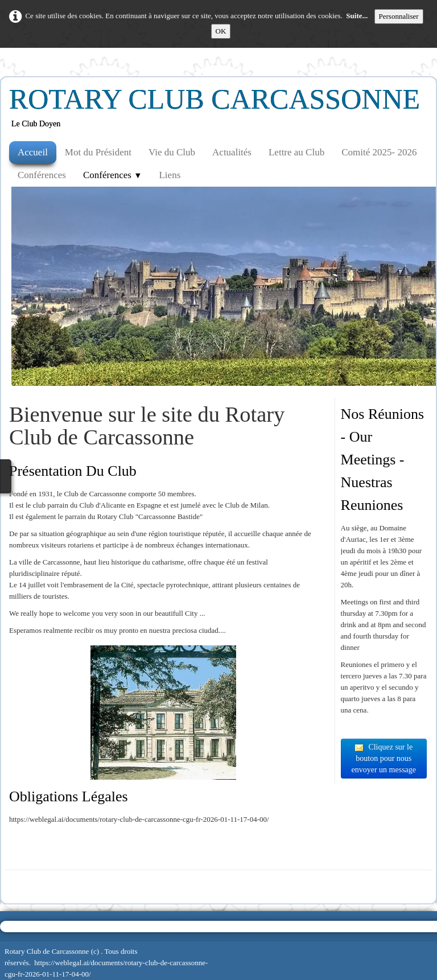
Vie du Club (172, 152)
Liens (170, 175)
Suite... (357, 16)
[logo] (219, 112)
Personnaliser (399, 16)
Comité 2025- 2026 (379, 152)
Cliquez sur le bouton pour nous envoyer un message (384, 758)
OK (221, 31)
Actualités (232, 152)
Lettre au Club (296, 152)
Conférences (42, 175)
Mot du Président (98, 152)
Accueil (33, 152)
